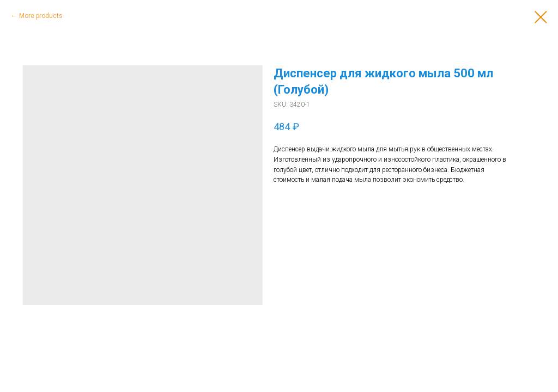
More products (41, 16)
